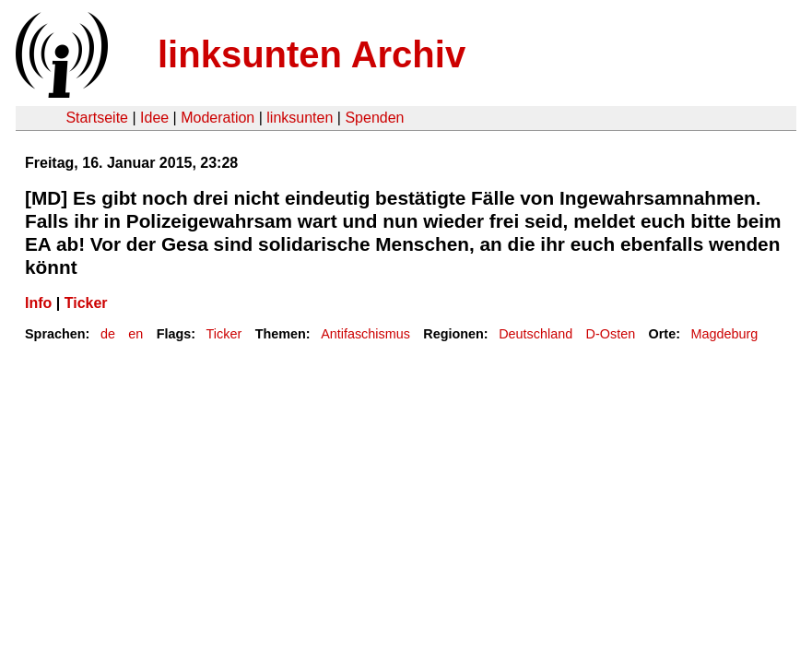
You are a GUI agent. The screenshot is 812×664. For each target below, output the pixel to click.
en (135, 334)
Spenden (374, 118)
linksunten (300, 118)
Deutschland (535, 334)
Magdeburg (724, 334)
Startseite (97, 118)
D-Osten (611, 334)
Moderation (218, 118)
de (108, 334)
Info (38, 303)
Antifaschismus (365, 334)
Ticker (86, 303)
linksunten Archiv (312, 54)
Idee (154, 118)
